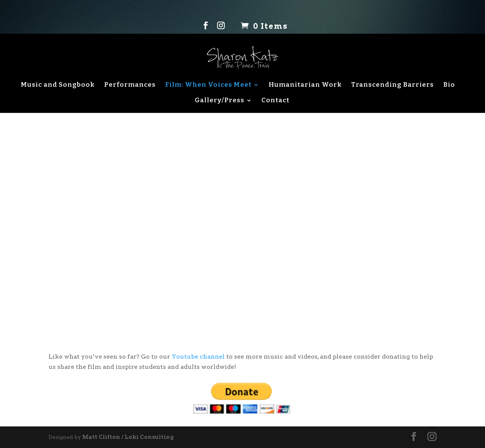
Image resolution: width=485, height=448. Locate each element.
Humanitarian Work (305, 85)
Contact (275, 101)
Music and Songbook (58, 85)
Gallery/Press (220, 101)
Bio (449, 85)
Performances (130, 85)
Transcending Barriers (393, 85)
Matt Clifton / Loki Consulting (128, 437)
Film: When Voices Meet (208, 85)
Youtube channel (198, 357)
